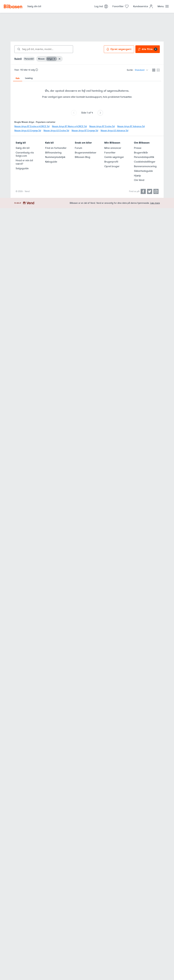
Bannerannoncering (145, 166)
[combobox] (44, 49)
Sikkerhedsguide (143, 171)
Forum (78, 148)
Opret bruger (112, 166)
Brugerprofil (111, 162)
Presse (138, 148)
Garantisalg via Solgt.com (25, 154)
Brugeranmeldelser (86, 153)
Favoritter (110, 153)
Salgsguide (22, 168)
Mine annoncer (113, 148)
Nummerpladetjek (55, 157)
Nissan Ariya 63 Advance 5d (114, 131)
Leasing (29, 78)
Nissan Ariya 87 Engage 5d (85, 131)
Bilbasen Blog (83, 157)
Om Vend (139, 180)
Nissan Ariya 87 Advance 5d (131, 126)
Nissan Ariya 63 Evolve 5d (56, 131)
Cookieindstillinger (145, 162)
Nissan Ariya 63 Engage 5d (28, 131)
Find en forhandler (56, 148)
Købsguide (51, 162)
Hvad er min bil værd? (24, 162)
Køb (18, 78)
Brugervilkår (141, 153)
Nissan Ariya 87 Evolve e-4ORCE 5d (32, 126)
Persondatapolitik (144, 157)
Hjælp (137, 176)
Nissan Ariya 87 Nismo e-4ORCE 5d (69, 126)
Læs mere (155, 203)
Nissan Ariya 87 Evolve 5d (102, 126)
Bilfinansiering (53, 153)
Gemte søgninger (114, 157)
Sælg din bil (23, 148)
